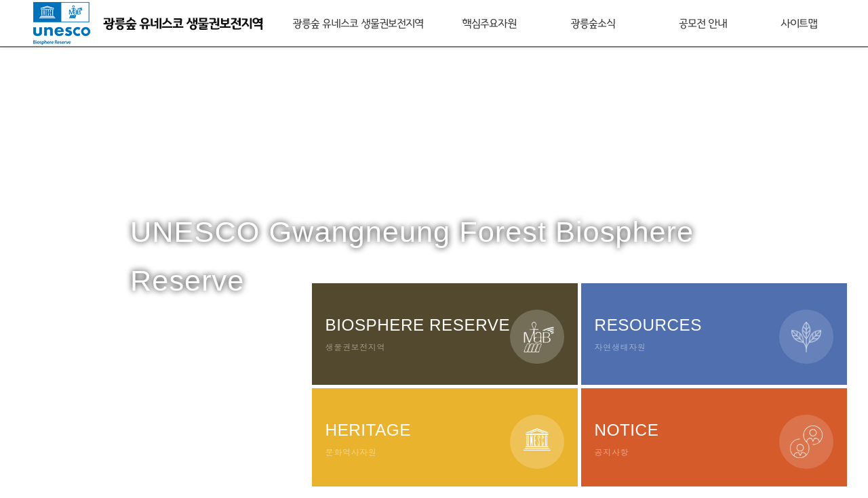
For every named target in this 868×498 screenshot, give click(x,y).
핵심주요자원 (489, 23)
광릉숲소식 (593, 23)
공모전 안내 (703, 23)
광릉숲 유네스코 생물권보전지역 (358, 23)
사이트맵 (799, 23)
